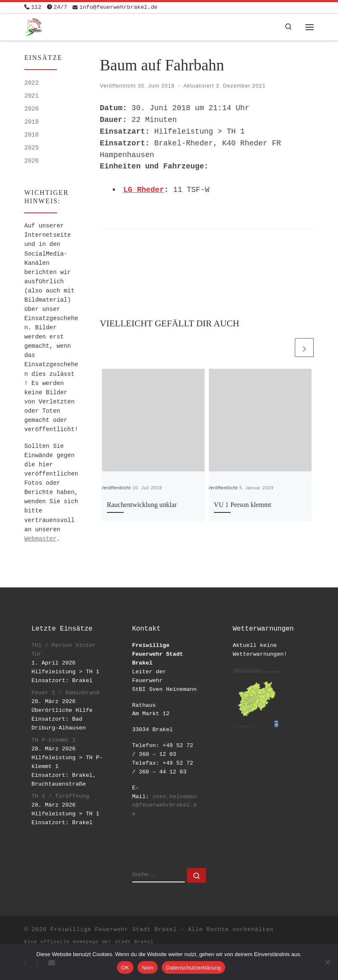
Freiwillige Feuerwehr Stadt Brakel (113, 930)
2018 (31, 135)
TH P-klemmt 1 (53, 740)
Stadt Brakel (134, 942)
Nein (148, 968)
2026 (31, 161)
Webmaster (40, 539)
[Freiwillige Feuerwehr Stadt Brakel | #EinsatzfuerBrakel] (33, 26)
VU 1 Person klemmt (243, 505)
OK (125, 968)
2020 (31, 109)
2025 (31, 148)
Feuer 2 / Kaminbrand (65, 693)
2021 (31, 96)
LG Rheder (144, 190)
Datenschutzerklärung (194, 968)
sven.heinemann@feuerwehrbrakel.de (164, 805)
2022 (31, 83)
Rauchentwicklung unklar (142, 505)
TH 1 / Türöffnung (60, 796)
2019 (31, 122)
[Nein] (328, 962)
